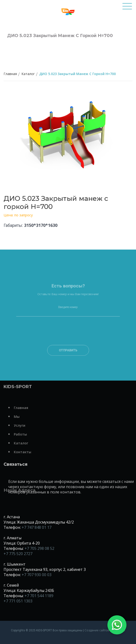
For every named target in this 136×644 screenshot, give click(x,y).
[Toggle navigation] (127, 8)
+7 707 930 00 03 (37, 575)
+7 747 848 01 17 (37, 527)
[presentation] (68, 339)
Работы (27, 434)
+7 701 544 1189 (39, 596)
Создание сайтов (97, 630)
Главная (10, 74)
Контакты (29, 452)
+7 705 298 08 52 (39, 548)
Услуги (26, 425)
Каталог (28, 74)
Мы (24, 417)
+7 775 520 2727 (18, 554)
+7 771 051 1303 (18, 601)
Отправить (68, 353)
